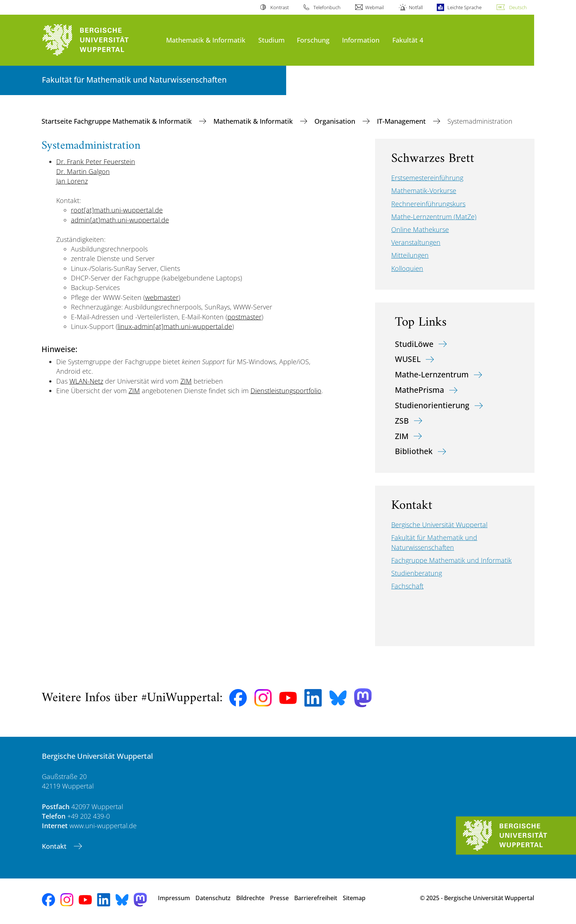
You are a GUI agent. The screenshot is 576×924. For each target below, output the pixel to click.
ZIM (186, 381)
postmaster (244, 317)
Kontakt (55, 846)
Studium (271, 40)
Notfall (416, 7)
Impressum (174, 898)
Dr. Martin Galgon (83, 171)
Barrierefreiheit (316, 898)
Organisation (336, 121)
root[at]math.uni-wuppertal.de (117, 210)
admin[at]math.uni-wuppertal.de (120, 220)
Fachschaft (407, 586)
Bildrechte (250, 898)
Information (361, 40)
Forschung (313, 40)
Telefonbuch (327, 7)
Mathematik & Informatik (206, 40)
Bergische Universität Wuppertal (439, 525)
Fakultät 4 (408, 40)
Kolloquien (407, 268)
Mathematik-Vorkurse (424, 191)
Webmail (375, 7)
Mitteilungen (410, 255)
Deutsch (518, 7)
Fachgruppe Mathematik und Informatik (451, 560)
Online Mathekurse (420, 229)
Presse (279, 898)
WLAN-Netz (86, 381)
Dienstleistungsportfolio (286, 391)
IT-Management (402, 121)
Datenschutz (213, 898)
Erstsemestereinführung (427, 178)
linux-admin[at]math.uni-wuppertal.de (175, 326)
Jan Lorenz (72, 181)
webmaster (162, 297)
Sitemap (354, 898)
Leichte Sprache (465, 7)
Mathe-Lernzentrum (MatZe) (434, 217)
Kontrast (280, 7)
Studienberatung (417, 573)
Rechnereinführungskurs (428, 204)
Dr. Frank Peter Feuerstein (96, 162)
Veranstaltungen (416, 242)
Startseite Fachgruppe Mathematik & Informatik (118, 121)
